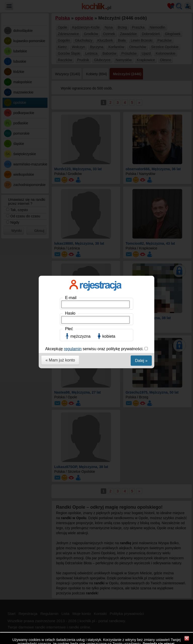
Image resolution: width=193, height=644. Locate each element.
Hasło (70, 90)
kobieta (109, 113)
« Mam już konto (60, 137)
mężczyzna (80, 113)
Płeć (69, 105)
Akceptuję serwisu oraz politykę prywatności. (95, 125)
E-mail (71, 74)
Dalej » (141, 137)
